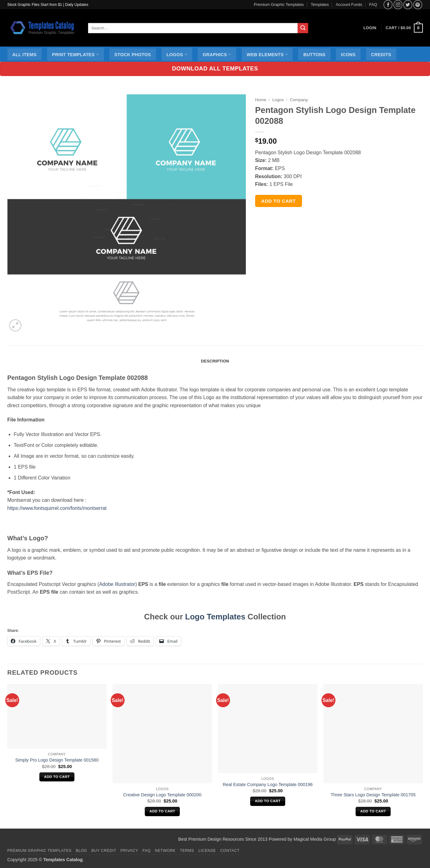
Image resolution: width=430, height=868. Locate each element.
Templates (320, 4)
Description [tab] (215, 361)
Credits (381, 55)
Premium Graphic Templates (279, 4)
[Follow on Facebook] (388, 4)
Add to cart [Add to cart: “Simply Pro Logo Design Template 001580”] (57, 777)
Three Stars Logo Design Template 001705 (373, 795)
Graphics (217, 54)
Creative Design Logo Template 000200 (162, 795)
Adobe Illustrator (117, 584)
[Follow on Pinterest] (418, 4)
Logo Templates (215, 617)
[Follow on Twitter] (408, 4)
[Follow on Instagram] (398, 4)
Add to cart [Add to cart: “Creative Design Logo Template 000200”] (162, 811)
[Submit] (303, 28)
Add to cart (278, 201)
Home (261, 100)
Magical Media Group (315, 839)
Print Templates (75, 54)
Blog (82, 851)
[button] (404, 28)
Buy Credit (104, 851)
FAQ (373, 4)
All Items (24, 55)
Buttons (314, 55)
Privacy (129, 851)
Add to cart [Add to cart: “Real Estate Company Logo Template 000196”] (268, 801)
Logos (177, 54)
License (207, 851)
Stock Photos (133, 55)
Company (299, 100)
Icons (348, 55)
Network (165, 851)
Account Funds (349, 4)
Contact (230, 851)
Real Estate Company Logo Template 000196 (268, 785)
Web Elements (267, 54)
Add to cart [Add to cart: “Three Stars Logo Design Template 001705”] (373, 811)
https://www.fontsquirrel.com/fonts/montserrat (57, 508)
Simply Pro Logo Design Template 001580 (57, 760)
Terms (187, 851)
